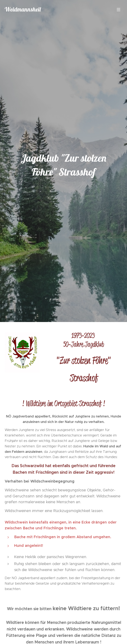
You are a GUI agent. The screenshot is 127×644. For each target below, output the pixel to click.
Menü (119, 10)
